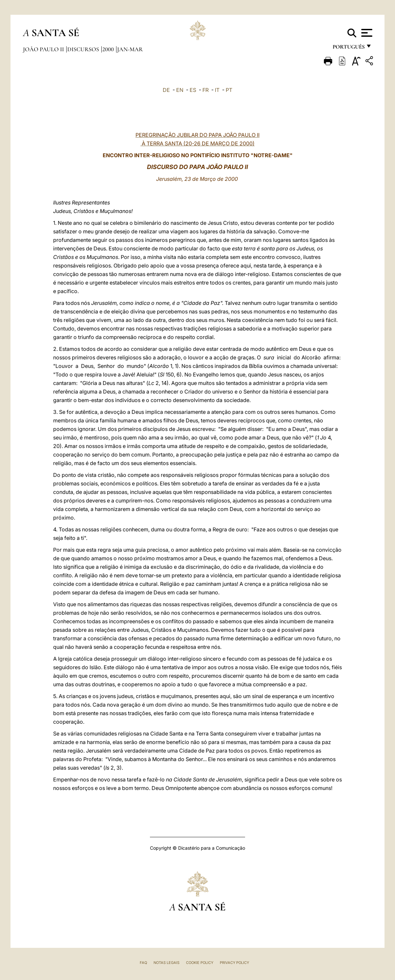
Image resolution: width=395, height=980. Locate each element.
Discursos (84, 49)
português (348, 48)
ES (193, 90)
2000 (109, 49)
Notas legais (166, 963)
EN (180, 90)
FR (206, 90)
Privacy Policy (234, 963)
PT (229, 90)
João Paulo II (44, 49)
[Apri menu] (366, 33)
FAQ (143, 963)
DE (166, 90)
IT (217, 90)
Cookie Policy (200, 963)
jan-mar (130, 49)
